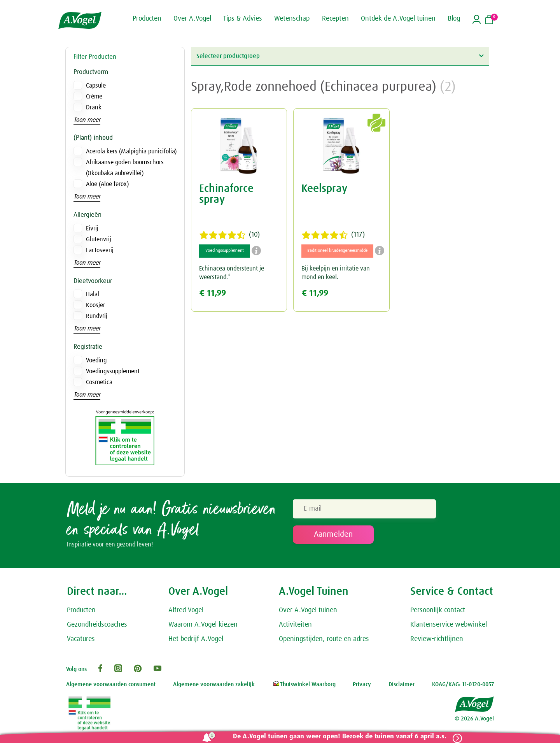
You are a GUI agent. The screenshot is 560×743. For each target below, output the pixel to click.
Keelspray (324, 189)
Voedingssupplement (113, 371)
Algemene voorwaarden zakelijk (214, 686)
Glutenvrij (99, 239)
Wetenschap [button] (292, 19)
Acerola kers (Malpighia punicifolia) (131, 151)
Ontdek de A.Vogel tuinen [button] (398, 19)
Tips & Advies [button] (243, 19)
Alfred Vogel (186, 612)
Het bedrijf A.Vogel (196, 640)
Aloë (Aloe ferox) (107, 184)
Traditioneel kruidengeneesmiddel (337, 251)
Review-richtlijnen (437, 640)
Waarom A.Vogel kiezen (203, 626)
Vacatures (81, 640)
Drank (94, 107)
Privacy (362, 686)
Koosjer (95, 305)
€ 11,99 (213, 293)
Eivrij (92, 228)
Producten (81, 612)
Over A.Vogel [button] (192, 19)
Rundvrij (97, 316)
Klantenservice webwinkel (449, 626)
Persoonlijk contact (438, 612)
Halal (93, 294)
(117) (333, 235)
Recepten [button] (335, 19)
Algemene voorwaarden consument (111, 686)
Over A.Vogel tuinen (308, 612)
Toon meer (87, 120)
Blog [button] (454, 19)
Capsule (96, 86)
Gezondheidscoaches (97, 626)
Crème (94, 97)
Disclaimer (402, 686)
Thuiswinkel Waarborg (304, 686)
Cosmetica (99, 382)
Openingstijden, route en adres (324, 640)
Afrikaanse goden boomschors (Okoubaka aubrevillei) (125, 168)
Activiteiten (295, 626)
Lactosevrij (100, 250)
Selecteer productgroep (340, 56)
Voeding (96, 360)
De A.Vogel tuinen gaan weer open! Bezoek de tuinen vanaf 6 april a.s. (337, 737)
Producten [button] (147, 19)
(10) (229, 235)
